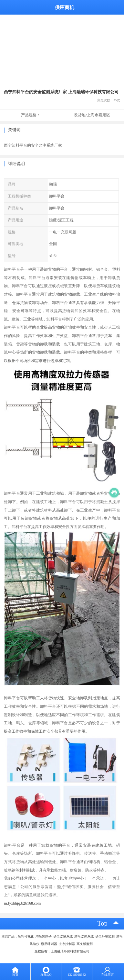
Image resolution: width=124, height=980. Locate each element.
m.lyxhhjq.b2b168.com (22, 903)
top (102, 923)
